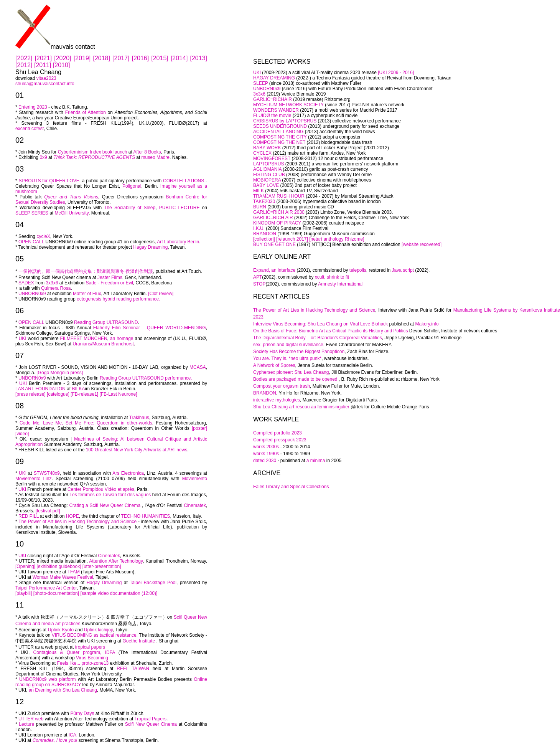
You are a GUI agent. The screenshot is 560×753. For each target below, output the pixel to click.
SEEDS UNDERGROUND (280, 126)
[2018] (103, 58)
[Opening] (25, 566)
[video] (22, 434)
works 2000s (266, 447)
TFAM (74, 572)
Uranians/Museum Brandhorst (103, 344)
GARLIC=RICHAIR (273, 99)
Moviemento (195, 479)
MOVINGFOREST (272, 159)
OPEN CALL (31, 242)
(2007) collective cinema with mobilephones (326, 180)
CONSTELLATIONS (184, 181)
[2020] (64, 58)
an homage (122, 339)
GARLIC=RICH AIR (273, 218)
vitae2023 (46, 78)
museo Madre (156, 157)
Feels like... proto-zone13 (83, 663)
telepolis (358, 270)
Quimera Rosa (56, 288)
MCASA (198, 367)
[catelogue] (58, 394)
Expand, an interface (274, 270)
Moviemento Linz (33, 479)
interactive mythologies (277, 400)
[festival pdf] (48, 511)
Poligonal (132, 186)
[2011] (43, 65)
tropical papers (90, 647)
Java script (403, 270)
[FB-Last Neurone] (118, 394)
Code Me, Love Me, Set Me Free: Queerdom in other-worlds (86, 423)
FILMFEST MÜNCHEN (84, 339)
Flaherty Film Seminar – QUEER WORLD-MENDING (150, 328)
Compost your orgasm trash (282, 386)
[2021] (45, 58)
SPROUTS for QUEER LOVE (49, 181)
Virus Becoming (92, 658)
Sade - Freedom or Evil (109, 283)
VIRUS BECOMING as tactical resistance (94, 635)
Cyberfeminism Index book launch (93, 152)
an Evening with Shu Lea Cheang (63, 690)
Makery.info (427, 324)
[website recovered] (422, 244)
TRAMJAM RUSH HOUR (279, 196)
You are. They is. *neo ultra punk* (287, 358)
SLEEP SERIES (32, 213)
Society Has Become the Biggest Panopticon (299, 352)
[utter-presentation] (102, 566)
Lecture (26, 724)
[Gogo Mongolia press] (59, 373)
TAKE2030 (264, 201)
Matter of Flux (87, 294)
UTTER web (31, 719)
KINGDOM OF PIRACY (278, 223)
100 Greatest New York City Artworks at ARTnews (137, 450)
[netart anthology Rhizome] (337, 239)
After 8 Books (147, 152)
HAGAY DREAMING (274, 78)
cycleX (43, 236)
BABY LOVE (266, 185)
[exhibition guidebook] (59, 566)
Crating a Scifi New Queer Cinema (105, 505)
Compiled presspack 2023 (280, 440)
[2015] (161, 58)
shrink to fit (338, 277)
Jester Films (110, 277)
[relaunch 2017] (292, 239)
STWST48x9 (47, 473)
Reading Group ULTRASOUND (106, 322)
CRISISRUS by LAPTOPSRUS (285, 121)
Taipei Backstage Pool (153, 583)
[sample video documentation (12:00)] (119, 593)
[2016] (142, 58)
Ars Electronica (128, 473)
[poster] (199, 428)
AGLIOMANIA (267, 169)
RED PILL (29, 516)
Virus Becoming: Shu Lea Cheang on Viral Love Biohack (330, 324)
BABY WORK (267, 148)
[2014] (180, 58)
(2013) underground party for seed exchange (353, 126)
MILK (259, 191)
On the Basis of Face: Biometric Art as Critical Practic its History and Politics (330, 331)
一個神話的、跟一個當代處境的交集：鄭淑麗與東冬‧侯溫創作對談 (86, 271)
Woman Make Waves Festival (63, 577)
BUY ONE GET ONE (275, 244)
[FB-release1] (84, 394)
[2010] (61, 65)
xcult (320, 277)
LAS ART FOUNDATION (40, 389)
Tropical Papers (150, 719)
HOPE (72, 516)
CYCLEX (262, 153)
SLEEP (260, 83)
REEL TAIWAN (133, 669)
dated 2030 (265, 461)
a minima (316, 461)
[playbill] (24, 593)
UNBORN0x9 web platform (49, 679)
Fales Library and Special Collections (291, 487)
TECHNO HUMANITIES (146, 516)
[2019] (83, 58)
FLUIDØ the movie (272, 116)
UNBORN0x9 (32, 294)
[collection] (264, 239)
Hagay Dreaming (150, 247)
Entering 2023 (33, 107)
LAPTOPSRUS (268, 164)
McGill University (72, 213)
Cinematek (194, 505)
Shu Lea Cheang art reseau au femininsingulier (301, 407)
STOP (259, 284)
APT (258, 277)
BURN (260, 207)
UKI (23, 339)
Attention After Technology (116, 561)
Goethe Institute (139, 641)
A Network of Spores (274, 365)
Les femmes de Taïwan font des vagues (110, 495)
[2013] (198, 58)
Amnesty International (340, 284)
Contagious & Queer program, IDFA (74, 652)
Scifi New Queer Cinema (151, 724)
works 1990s (266, 454)
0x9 (43, 157)
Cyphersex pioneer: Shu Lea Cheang (291, 372)
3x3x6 (52, 283)
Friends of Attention (86, 112)
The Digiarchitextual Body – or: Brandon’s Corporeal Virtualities (318, 338)
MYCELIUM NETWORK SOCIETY (288, 105)
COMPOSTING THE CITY (280, 137)
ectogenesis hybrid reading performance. (118, 299)
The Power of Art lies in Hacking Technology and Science (77, 522)
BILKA (78, 389)
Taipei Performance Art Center (46, 588)
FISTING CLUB (269, 175)
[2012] (25, 65)
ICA (72, 735)
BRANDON (265, 234)
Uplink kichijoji (98, 630)
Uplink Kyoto (62, 630)
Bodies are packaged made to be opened (296, 379)
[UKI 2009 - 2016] (396, 73)
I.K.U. (259, 228)
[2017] (122, 58)
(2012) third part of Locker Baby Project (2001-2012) (335, 148)
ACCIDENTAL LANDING (278, 132)
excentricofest (30, 129)
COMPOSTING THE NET (279, 142)
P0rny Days (82, 713)
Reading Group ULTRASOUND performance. (146, 378)
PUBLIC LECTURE (180, 208)
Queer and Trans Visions (70, 197)
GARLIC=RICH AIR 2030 (279, 212)
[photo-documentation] (56, 593)
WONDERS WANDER (276, 110)
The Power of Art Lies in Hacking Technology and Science (314, 310)
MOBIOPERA (267, 180)
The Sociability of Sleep (130, 208)
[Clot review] (161, 294)
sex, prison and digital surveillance (288, 345)
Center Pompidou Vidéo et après (101, 489)
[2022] (25, 58)
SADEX (26, 283)
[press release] (30, 394)
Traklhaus (139, 418)
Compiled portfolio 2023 (278, 433)
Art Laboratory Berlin (178, 242)
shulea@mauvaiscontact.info (45, 84)
